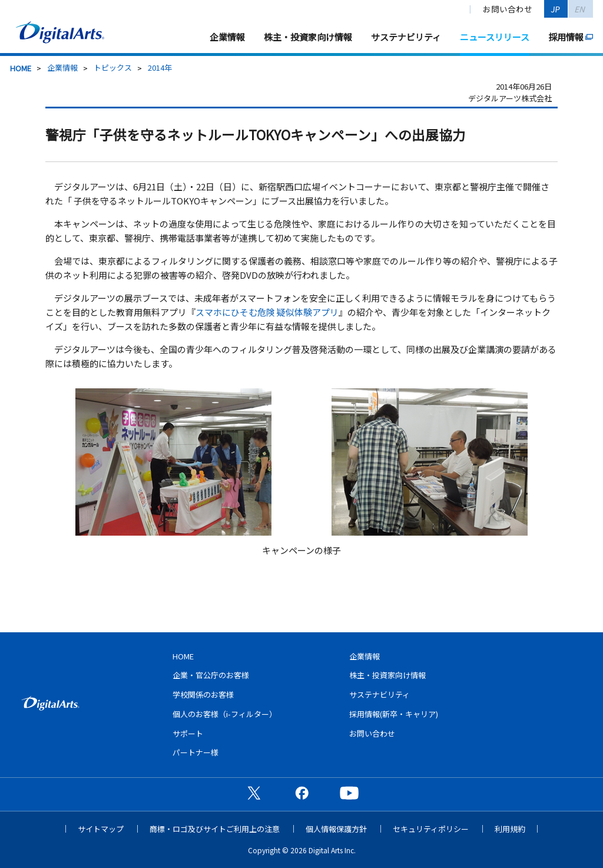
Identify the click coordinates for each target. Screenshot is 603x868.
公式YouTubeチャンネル (349, 793)
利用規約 (510, 829)
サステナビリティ (406, 37)
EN (580, 9)
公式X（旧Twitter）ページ (254, 793)
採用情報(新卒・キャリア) (394, 714)
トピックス (113, 67)
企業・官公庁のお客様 (211, 675)
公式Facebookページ (301, 793)
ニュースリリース (495, 37)
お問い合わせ (508, 9)
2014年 (160, 67)
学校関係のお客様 (203, 694)
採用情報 (566, 37)
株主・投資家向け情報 (308, 37)
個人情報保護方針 (336, 829)
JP (556, 9)
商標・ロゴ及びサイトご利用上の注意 (215, 829)
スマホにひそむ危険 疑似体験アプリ (267, 312)
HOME (21, 68)
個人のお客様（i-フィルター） (225, 714)
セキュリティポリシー (431, 829)
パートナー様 (196, 752)
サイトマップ (101, 829)
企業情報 (227, 37)
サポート (188, 733)
